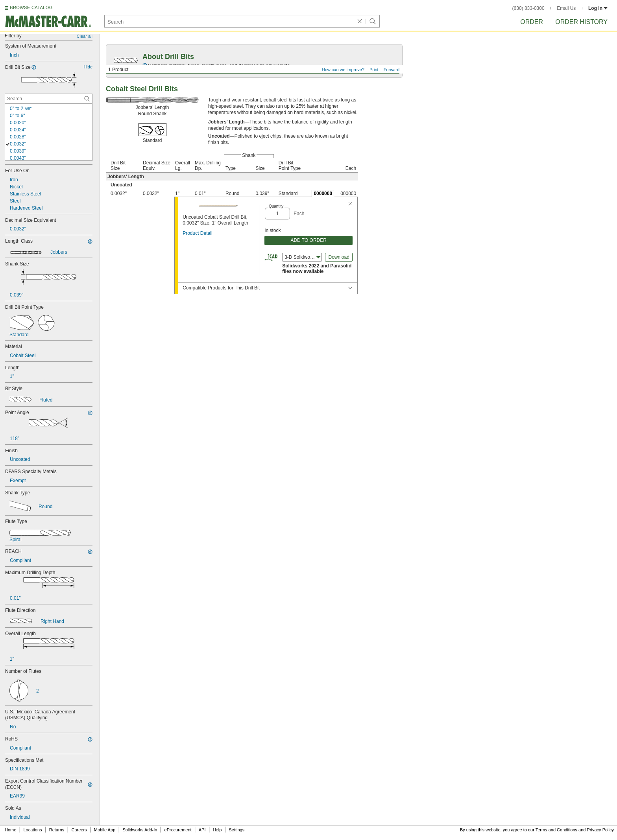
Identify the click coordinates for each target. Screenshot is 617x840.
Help (217, 830)
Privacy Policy (600, 830)
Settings (236, 830)
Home (10, 830)
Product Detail (197, 233)
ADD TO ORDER (308, 240)
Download (339, 257)
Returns (57, 830)
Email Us (566, 8)
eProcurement (178, 830)
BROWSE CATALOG (31, 7)
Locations (33, 830)
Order (532, 22)
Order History (581, 22)
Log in (598, 8)
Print (374, 70)
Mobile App (105, 830)
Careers (79, 830)
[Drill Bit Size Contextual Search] (49, 99)
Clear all (85, 36)
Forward (392, 70)
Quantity (276, 206)
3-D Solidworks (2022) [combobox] (303, 257)
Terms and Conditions (556, 830)
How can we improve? (343, 70)
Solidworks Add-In (140, 830)
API (202, 830)
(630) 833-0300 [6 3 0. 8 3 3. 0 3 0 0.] (528, 8)
